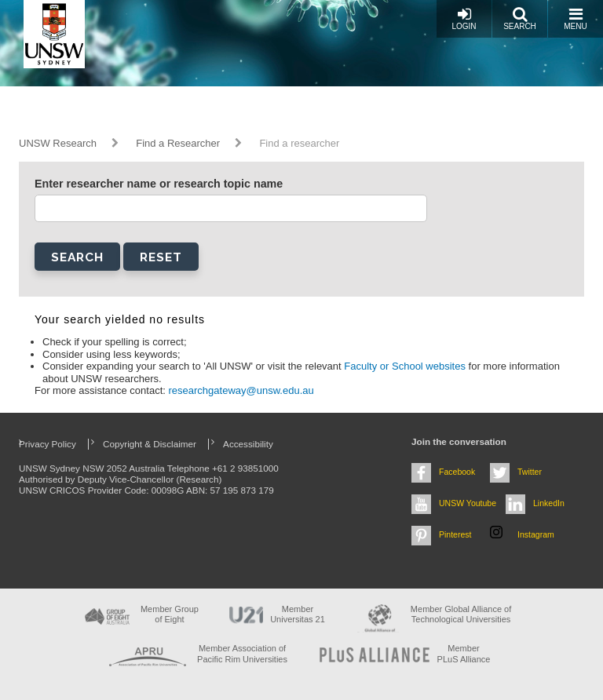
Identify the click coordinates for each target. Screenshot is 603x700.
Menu (575, 18)
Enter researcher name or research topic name (159, 184)
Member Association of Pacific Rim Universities (242, 653)
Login (464, 18)
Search (520, 18)
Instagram (536, 534)
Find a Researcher (178, 143)
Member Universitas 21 (298, 614)
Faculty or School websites (406, 366)
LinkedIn (549, 503)
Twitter (530, 472)
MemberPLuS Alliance (464, 653)
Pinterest (455, 534)
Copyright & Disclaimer (150, 444)
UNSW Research (58, 143)
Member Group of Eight (170, 614)
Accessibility (248, 444)
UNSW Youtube (468, 503)
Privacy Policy (48, 444)
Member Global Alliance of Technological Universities (461, 614)
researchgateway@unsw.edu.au (241, 390)
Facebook (457, 472)
